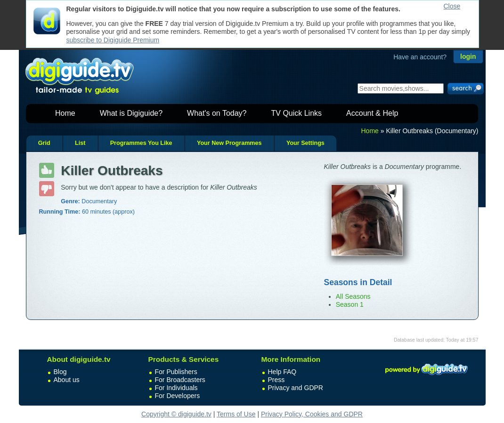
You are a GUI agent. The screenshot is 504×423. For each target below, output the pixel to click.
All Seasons (353, 296)
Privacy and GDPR (296, 388)
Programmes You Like (141, 143)
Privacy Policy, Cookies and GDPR (312, 414)
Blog (60, 372)
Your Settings (305, 143)
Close (452, 6)
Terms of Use (236, 414)
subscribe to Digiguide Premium (113, 40)
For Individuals (176, 388)
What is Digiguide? (131, 113)
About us (67, 380)
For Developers (178, 396)
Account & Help (372, 113)
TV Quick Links (296, 113)
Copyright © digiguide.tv (176, 414)
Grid (44, 143)
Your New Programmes (229, 143)
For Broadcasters (180, 380)
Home (65, 113)
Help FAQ (282, 372)
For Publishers (176, 372)
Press (276, 380)
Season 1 (350, 304)
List (80, 143)
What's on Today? (217, 113)
